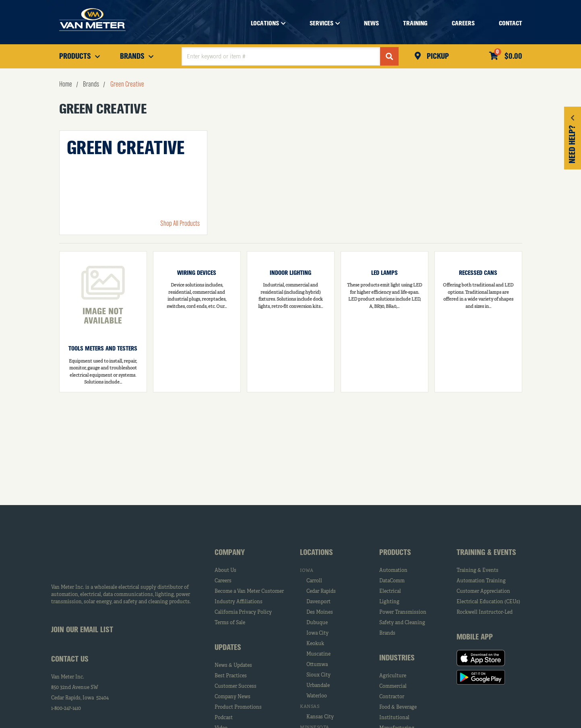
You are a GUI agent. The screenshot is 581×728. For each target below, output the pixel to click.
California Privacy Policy (243, 613)
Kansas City (320, 717)
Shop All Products (180, 224)
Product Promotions (238, 707)
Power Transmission (403, 613)
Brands (387, 633)
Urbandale (318, 686)
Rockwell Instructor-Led (485, 613)
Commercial (393, 687)
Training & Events (478, 571)
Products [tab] (395, 553)
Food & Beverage (398, 707)
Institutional (394, 718)
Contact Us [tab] (70, 660)
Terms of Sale (230, 623)
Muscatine (318, 654)
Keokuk (315, 644)
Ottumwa (317, 665)
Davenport (318, 602)
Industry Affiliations (239, 602)
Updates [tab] (228, 648)
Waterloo (317, 696)
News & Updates (233, 666)
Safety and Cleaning (402, 623)
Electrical (390, 592)
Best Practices (231, 676)
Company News (233, 697)
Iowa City (317, 633)
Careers (223, 581)
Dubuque (317, 623)
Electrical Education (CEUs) (488, 602)
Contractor (392, 697)
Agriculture (393, 676)
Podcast (224, 718)
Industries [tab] (397, 658)
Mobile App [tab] (475, 637)
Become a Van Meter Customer (249, 592)
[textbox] (281, 56)
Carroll (314, 581)
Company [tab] (230, 553)
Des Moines (320, 613)
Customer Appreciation (483, 592)
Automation (393, 571)
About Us (225, 571)
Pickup (437, 57)
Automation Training (481, 581)
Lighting (389, 602)
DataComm (392, 581)
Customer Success (236, 687)
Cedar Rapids (321, 592)
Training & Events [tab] (486, 553)
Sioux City (318, 675)
